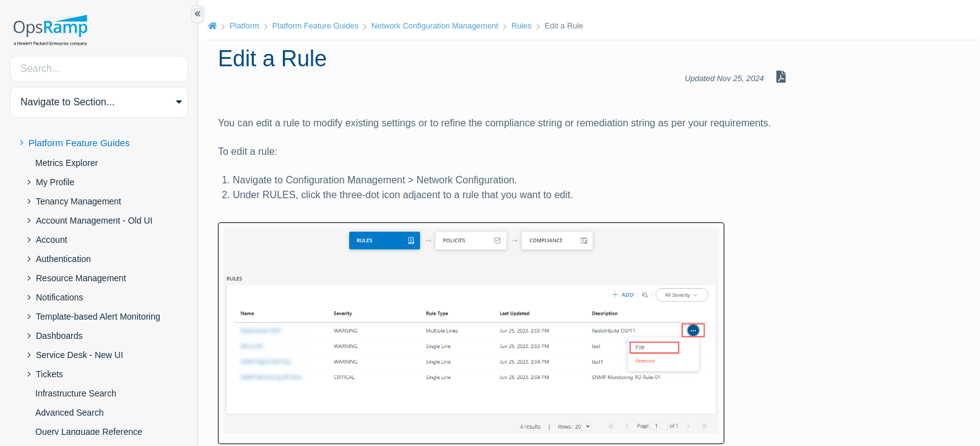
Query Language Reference (89, 432)
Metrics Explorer (67, 163)
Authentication (63, 259)
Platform (245, 26)
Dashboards (59, 336)
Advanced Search (70, 413)
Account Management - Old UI (94, 221)
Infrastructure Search (76, 393)
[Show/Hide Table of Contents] (197, 14)
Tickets (50, 374)
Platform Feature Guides (79, 143)
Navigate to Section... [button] (67, 102)
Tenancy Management (79, 201)
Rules (522, 26)
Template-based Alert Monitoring (98, 317)
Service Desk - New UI (80, 355)
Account (52, 240)
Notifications (59, 297)
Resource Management (81, 278)
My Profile (55, 182)
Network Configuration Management (435, 26)
